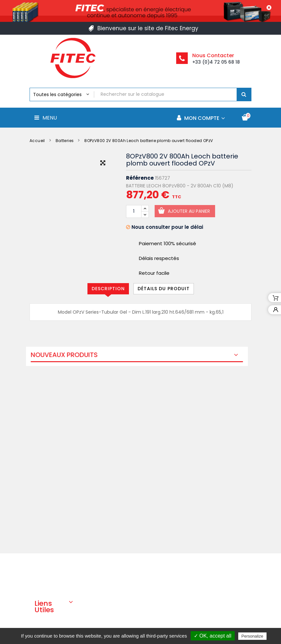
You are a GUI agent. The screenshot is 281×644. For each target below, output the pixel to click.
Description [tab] (108, 289)
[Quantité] (134, 211)
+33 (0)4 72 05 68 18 (216, 62)
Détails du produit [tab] (164, 289)
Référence (140, 178)
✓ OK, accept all (213, 636)
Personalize (252, 636)
